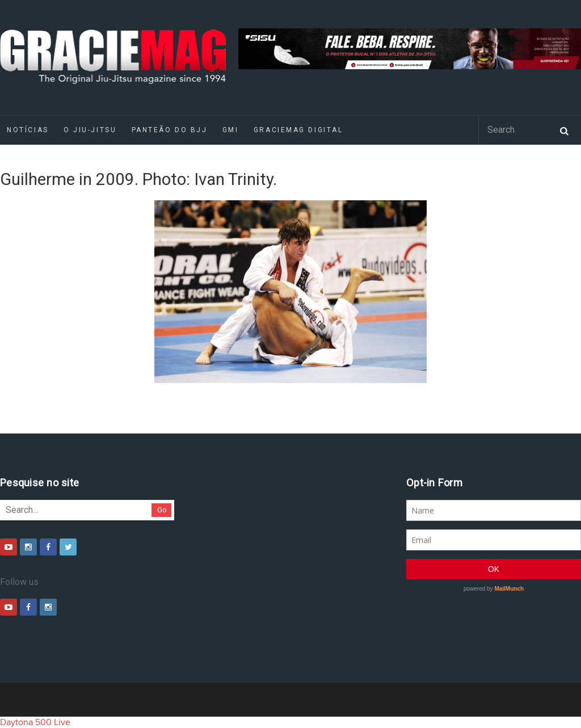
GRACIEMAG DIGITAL (298, 130)
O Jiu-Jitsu (90, 130)
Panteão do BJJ (170, 130)
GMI (231, 130)
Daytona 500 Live (35, 722)
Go (162, 510)
